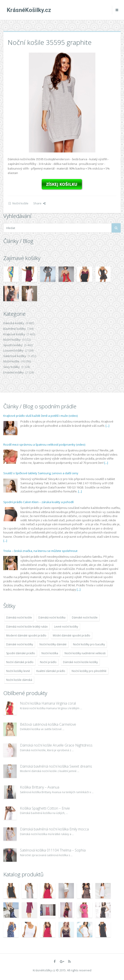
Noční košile (20, 203)
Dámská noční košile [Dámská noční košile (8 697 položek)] (19, 617)
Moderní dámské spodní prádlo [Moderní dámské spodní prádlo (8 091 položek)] (26, 635)
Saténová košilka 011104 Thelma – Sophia (53, 850)
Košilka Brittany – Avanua (40, 787)
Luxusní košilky (13, 350)
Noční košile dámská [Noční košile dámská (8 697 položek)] (19, 680)
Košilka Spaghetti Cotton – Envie (45, 808)
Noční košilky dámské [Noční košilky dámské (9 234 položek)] (53, 644)
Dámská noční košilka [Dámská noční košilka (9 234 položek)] (52, 617)
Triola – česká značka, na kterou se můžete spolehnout (40, 551)
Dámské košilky (14, 323)
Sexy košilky (12, 367)
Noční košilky (12, 340)
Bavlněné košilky (15, 329)
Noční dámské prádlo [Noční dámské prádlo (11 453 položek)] (20, 662)
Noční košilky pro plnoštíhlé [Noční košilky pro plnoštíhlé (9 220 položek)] (89, 671)
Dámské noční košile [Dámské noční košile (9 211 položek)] (85, 617)
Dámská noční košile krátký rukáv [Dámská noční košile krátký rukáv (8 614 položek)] (27, 627)
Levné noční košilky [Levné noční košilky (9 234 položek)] (66, 627)
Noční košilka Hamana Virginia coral (48, 703)
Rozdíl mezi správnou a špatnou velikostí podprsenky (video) (44, 445)
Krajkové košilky (14, 334)
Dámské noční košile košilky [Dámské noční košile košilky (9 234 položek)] (80, 662)
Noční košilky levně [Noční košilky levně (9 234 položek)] (18, 671)
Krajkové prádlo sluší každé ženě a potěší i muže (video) (40, 416)
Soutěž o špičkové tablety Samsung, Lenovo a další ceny (41, 473)
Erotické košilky (14, 372)
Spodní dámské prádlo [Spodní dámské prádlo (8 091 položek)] (21, 653)
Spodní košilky (13, 345)
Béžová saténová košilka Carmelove (48, 724)
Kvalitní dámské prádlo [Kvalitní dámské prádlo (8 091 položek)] (51, 671)
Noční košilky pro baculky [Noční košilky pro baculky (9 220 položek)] (89, 644)
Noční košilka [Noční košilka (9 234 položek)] (50, 653)
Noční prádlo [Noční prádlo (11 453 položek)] (48, 662)
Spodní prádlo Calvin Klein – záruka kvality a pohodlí (38, 502)
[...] (107, 426)
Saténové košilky (15, 356)
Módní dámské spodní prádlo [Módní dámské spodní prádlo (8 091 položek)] (72, 635)
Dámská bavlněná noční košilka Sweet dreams (56, 766)
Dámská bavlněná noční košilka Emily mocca (54, 829)
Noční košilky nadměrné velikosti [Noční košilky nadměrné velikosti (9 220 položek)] (85, 653)
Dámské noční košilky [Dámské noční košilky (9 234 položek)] (20, 644)
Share (39, 203)
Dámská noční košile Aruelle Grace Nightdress (56, 745)
